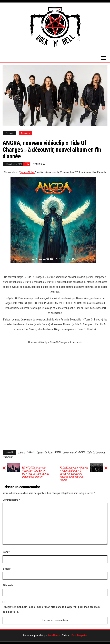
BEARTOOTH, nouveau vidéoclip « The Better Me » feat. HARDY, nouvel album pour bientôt (35, 472)
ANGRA (31, 452)
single (82, 452)
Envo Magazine (79, 635)
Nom (6, 552)
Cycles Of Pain (27, 172)
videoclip (7, 457)
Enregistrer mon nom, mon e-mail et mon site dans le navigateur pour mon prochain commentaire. (51, 609)
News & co (26, 133)
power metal (69, 453)
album (21, 453)
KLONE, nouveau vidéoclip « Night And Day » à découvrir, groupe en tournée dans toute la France (74, 474)
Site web (8, 585)
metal (58, 452)
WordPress (54, 635)
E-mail (7, 569)
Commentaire (11, 500)
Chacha (41, 164)
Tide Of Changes (96, 453)
